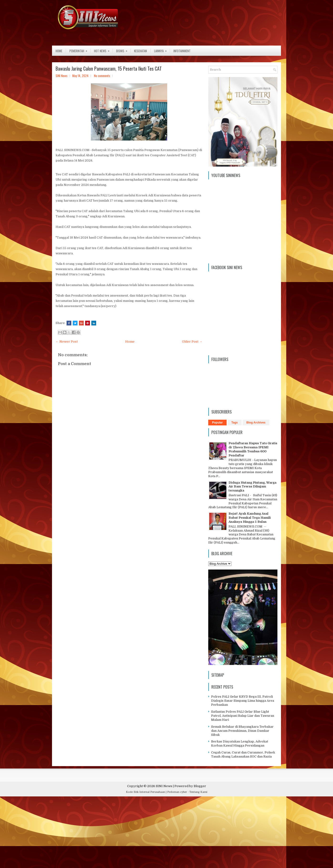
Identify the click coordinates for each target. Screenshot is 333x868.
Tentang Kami (198, 792)
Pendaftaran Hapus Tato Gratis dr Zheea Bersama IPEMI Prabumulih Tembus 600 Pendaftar (253, 449)
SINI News (164, 786)
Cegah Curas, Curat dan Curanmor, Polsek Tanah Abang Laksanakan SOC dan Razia (243, 754)
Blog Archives (256, 423)
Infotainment (182, 51)
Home (59, 51)
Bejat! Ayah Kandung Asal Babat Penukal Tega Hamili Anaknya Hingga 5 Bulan (250, 518)
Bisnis (123, 49)
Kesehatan (140, 51)
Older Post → (192, 342)
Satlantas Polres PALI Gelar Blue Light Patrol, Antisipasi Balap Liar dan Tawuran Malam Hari (243, 716)
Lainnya (162, 49)
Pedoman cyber (177, 792)
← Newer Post (67, 342)
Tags (235, 423)
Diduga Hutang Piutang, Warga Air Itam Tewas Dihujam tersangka (252, 487)
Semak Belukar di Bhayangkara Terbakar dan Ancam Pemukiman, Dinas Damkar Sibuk (242, 731)
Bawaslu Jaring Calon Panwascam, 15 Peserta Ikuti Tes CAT (109, 68)
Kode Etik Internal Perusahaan (146, 792)
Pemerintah (80, 49)
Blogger (200, 786)
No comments (102, 76)
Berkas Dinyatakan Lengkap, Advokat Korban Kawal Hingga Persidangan (240, 743)
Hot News (103, 49)
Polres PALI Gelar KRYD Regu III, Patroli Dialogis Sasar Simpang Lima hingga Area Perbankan (243, 701)
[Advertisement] (143, 833)
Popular (217, 423)
